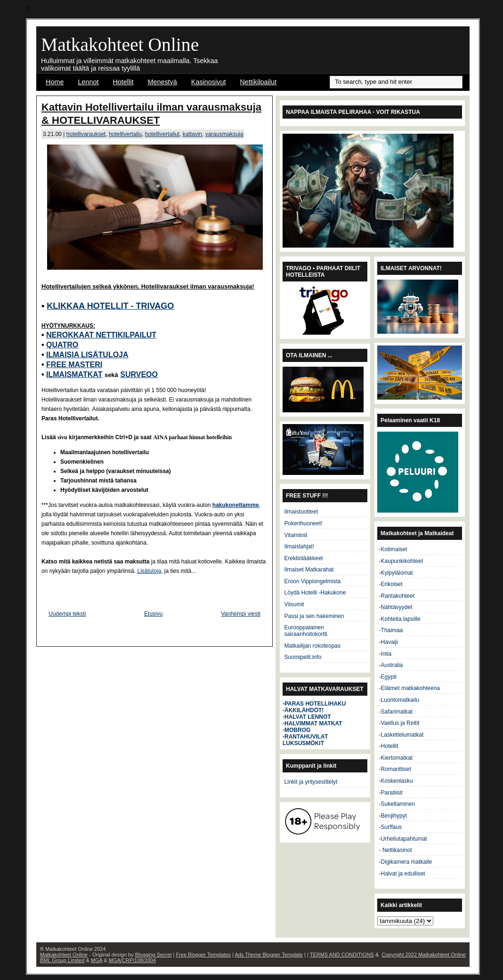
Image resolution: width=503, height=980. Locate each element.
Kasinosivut (209, 82)
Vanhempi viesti (241, 614)
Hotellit (123, 82)
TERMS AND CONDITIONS (342, 955)
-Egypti (388, 677)
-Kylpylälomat (396, 573)
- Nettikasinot (396, 850)
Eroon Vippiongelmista (313, 581)
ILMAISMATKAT (74, 374)
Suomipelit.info (303, 657)
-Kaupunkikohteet (401, 561)
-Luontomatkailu (399, 700)
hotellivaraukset (86, 134)
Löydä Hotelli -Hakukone (315, 593)
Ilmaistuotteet (301, 512)
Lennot (88, 82)
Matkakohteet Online (120, 45)
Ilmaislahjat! (299, 546)
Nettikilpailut (258, 82)
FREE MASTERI (74, 365)
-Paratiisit (391, 793)
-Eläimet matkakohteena (410, 688)
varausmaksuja (224, 134)
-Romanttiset (395, 769)
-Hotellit (389, 746)
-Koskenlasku (396, 781)
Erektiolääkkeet (304, 558)
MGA (97, 960)
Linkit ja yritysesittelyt (311, 782)
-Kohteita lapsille (400, 619)
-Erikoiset (391, 584)
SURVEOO (139, 374)
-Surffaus (390, 827)
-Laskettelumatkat (402, 735)
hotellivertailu (125, 134)
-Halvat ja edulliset (402, 874)
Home (55, 82)
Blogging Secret (154, 955)
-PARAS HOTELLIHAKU (314, 704)
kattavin (192, 134)
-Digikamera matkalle (406, 862)
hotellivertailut (162, 134)
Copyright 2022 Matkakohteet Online (424, 955)
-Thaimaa (391, 630)
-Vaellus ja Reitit (399, 723)
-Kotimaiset (393, 549)
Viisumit (294, 604)
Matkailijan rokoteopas (312, 646)
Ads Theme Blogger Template (269, 955)
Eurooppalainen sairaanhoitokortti (306, 631)
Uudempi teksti (67, 614)
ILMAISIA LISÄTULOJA (87, 355)
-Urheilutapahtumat (403, 839)
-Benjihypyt (393, 816)
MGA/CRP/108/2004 (132, 960)
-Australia (391, 665)
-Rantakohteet (397, 596)
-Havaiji (389, 642)
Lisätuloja (149, 571)
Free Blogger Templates (203, 955)
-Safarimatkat (396, 712)
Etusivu (153, 614)
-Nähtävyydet (396, 607)
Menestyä (162, 82)
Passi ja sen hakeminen (314, 616)
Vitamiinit (296, 535)
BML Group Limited (62, 960)
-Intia (385, 654)
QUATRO (62, 345)
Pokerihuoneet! (304, 523)
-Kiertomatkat (396, 758)
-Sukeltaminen (397, 804)
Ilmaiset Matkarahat (309, 570)
